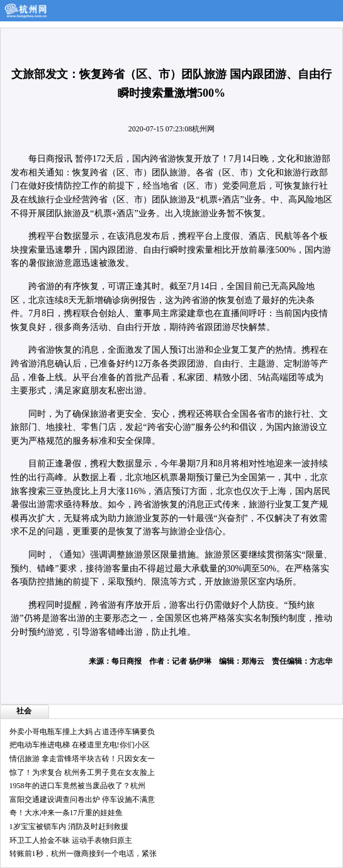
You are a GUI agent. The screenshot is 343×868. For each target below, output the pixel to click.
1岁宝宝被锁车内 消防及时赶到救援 (69, 827)
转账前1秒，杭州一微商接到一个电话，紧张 (83, 854)
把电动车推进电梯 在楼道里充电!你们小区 (80, 745)
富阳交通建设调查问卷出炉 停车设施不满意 (82, 799)
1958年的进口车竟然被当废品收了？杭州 (77, 786)
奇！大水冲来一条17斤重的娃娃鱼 (66, 813)
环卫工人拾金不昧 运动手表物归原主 (71, 840)
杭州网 (203, 129)
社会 (24, 711)
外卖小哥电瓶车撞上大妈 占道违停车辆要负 (82, 732)
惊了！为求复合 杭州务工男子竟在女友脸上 (82, 772)
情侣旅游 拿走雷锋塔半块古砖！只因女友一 (82, 759)
